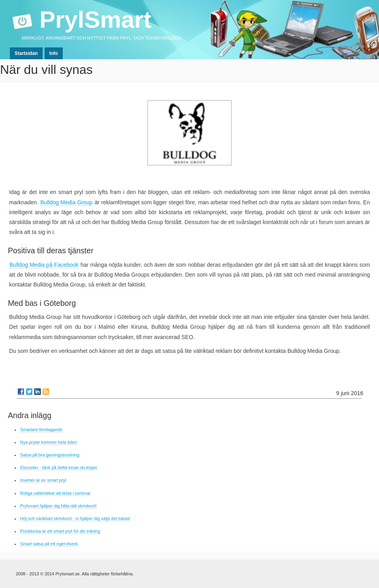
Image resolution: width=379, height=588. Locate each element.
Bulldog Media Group (66, 202)
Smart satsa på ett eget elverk (49, 544)
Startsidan (26, 53)
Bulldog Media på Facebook (44, 265)
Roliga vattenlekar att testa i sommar (55, 493)
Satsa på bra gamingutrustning (50, 455)
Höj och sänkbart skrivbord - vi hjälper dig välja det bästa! (75, 518)
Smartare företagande (41, 430)
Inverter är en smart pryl (43, 480)
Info (54, 53)
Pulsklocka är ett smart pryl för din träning (60, 531)
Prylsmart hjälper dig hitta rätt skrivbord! (58, 506)
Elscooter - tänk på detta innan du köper (59, 467)
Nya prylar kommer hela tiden (49, 442)
